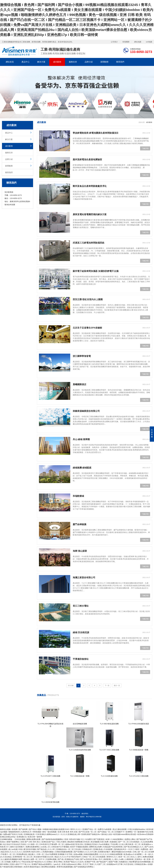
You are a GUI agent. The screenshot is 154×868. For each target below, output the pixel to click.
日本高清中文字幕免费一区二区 (52, 844)
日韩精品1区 (87, 849)
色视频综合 (124, 862)
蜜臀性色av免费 (96, 847)
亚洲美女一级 (140, 859)
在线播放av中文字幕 (115, 864)
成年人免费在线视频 (145, 857)
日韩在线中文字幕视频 (60, 847)
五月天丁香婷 (88, 864)
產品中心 (26, 62)
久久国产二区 (100, 864)
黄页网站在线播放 (49, 867)
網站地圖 (138, 42)
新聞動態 (104, 62)
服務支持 (73, 62)
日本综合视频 (20, 839)
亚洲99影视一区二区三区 (23, 857)
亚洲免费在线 (22, 854)
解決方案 (41, 62)
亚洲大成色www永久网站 (72, 864)
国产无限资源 (99, 839)
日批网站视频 (51, 859)
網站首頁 (10, 62)
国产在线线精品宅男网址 (84, 867)
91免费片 (89, 839)
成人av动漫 (13, 849)
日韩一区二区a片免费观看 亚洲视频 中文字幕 (55, 854)
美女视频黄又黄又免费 (100, 842)
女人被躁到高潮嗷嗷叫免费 (12, 859)
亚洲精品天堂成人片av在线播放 (97, 844)
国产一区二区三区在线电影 (129, 842)
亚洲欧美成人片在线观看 (103, 849)
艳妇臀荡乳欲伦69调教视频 (140, 862)
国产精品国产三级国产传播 (107, 862)
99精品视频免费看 (91, 854)
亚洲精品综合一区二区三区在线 (69, 849)
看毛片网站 (58, 862)
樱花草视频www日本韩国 (122, 852)
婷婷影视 (107, 859)
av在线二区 (46, 847)
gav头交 (57, 864)
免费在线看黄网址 (33, 847)
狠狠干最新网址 (13, 842)
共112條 (71, 686)
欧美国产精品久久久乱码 (74, 862)
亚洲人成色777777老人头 (20, 864)
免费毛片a (16, 862)
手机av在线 (26, 862)
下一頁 (107, 686)
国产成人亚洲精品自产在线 (69, 859)
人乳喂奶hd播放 (48, 852)
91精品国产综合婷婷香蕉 (113, 847)
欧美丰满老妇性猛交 (32, 867)
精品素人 (32, 854)
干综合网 (114, 844)
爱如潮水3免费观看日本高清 (79, 842)
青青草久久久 (112, 857)
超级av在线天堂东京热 (74, 844)
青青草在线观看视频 (65, 867)
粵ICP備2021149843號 (94, 817)
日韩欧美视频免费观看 (64, 852)
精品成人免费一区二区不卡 (34, 859)
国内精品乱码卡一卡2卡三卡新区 (127, 849)
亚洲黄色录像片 (104, 852)
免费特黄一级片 (147, 849)
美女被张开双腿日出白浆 (44, 857)
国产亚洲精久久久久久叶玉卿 (86, 852)
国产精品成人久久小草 (46, 849)
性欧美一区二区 (134, 844)
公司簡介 (114, 42)
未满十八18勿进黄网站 (114, 839)
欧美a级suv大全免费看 (133, 854)
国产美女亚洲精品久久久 (134, 847)
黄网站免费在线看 (34, 839)
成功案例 (57, 62)
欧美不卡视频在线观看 (79, 847)
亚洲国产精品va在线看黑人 (42, 864)
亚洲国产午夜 (90, 862)
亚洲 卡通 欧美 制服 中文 (74, 839)
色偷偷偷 (114, 842)
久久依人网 (123, 844)
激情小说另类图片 (17, 847)
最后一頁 (117, 686)
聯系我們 (120, 62)
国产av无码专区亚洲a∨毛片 (91, 859)
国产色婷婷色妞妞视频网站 (53, 839)
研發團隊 (126, 42)
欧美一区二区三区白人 (128, 857)
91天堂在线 (129, 864)
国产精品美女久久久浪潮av (42, 862)
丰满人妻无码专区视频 (27, 849)
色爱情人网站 (130, 839)
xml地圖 (149, 42)
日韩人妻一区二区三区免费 (143, 852)
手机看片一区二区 (8, 854)
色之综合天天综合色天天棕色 (15, 844)
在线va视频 (78, 854)
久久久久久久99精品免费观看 (111, 854)
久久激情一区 (33, 844)
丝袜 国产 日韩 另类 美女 (30, 842)
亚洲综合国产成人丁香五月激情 (54, 842)
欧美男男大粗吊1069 (32, 852)
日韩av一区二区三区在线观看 (94, 857)
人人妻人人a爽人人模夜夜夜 (123, 859)
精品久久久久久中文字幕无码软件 (68, 857)
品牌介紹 (89, 62)
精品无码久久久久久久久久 (12, 852)
